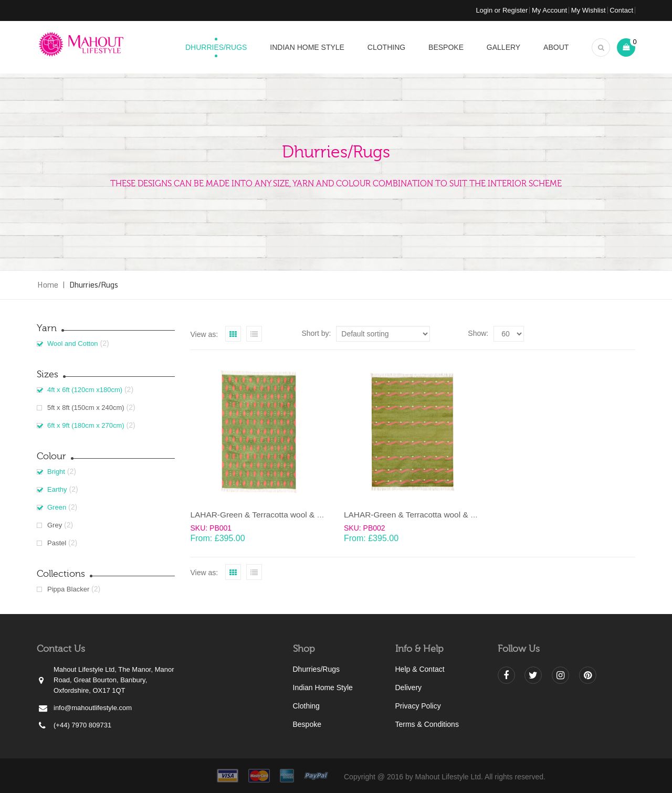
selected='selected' (509, 334)
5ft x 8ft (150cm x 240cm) (86, 408)
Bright (56, 472)
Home (48, 285)
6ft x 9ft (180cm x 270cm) (86, 425)
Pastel (57, 543)
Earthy (57, 489)
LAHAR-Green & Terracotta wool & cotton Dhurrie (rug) (289, 515)
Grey (55, 525)
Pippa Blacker (68, 589)
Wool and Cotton (73, 343)
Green (57, 507)
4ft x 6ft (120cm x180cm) (85, 390)
